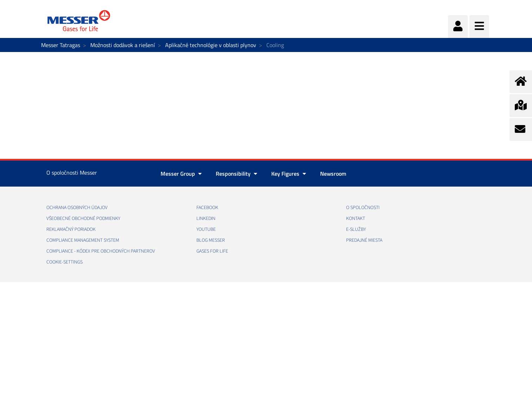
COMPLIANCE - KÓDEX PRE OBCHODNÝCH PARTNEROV (101, 251)
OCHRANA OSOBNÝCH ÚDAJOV (77, 208)
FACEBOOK (207, 208)
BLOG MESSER (211, 240)
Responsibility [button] (236, 174)
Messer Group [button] (181, 174)
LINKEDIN (206, 219)
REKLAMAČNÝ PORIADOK (71, 229)
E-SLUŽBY (356, 229)
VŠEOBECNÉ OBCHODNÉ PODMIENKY (83, 219)
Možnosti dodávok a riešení (123, 45)
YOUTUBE (206, 229)
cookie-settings (64, 262)
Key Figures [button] (289, 174)
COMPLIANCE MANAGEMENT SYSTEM (83, 240)
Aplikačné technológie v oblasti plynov (211, 45)
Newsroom (333, 174)
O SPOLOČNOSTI (363, 208)
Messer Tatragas (61, 45)
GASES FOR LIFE (212, 251)
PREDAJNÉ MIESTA (364, 240)
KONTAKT (356, 219)
